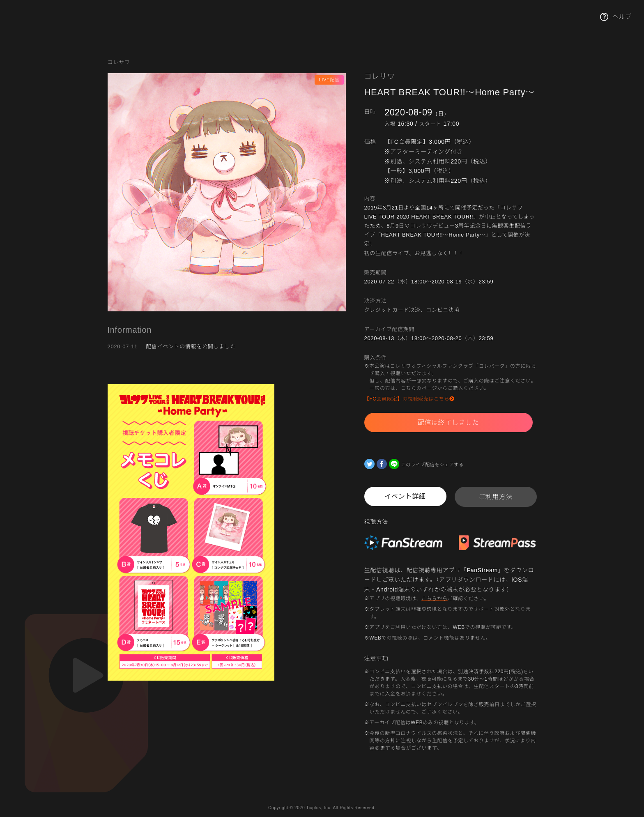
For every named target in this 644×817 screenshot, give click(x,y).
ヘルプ (616, 17)
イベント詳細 (405, 496)
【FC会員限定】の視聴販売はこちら (410, 399)
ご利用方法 (496, 497)
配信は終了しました (448, 422)
